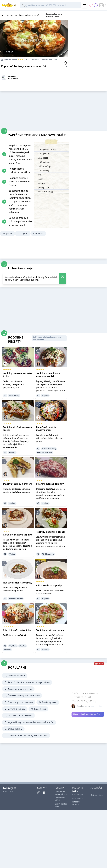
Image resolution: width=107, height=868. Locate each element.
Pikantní (50, 484)
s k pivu (18, 375)
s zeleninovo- (48, 375)
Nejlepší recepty (79, 798)
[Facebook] (44, 793)
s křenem (17, 484)
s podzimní (50, 532)
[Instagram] (39, 793)
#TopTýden (23, 233)
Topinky (9, 52)
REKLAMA (59, 788)
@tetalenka (13, 79)
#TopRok (22, 646)
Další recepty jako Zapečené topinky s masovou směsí (47, 338)
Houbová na (18, 583)
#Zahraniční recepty (45, 452)
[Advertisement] (49, 110)
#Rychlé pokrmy (48, 554)
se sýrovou (50, 630)
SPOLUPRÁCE (96, 788)
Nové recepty (78, 795)
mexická (46, 429)
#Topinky (45, 396)
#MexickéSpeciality (49, 449)
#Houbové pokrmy (16, 599)
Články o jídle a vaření (61, 805)
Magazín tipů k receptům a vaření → (88, 714)
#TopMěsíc (38, 233)
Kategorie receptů (76, 803)
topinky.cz (10, 788)
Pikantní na (17, 630)
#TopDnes (7, 233)
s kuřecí (18, 429)
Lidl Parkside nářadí (60, 799)
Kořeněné (18, 535)
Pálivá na (49, 585)
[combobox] (50, 5)
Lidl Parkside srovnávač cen (61, 793)
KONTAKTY (42, 788)
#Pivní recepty (14, 396)
